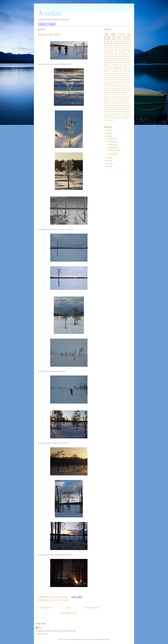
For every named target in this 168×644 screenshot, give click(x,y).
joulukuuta (112, 139)
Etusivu (42, 24)
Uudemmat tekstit (46, 608)
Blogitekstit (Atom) (71, 613)
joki (105, 39)
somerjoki (109, 63)
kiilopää (128, 56)
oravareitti (107, 92)
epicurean (89, 639)
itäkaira (125, 71)
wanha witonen (108, 118)
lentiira (126, 84)
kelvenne (125, 78)
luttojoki (116, 58)
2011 (127, 63)
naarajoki (125, 58)
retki (56, 600)
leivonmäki (109, 84)
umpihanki (65, 600)
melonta (121, 34)
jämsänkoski (127, 73)
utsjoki (126, 114)
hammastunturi (108, 52)
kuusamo (116, 45)
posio (129, 97)
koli (127, 80)
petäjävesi (115, 97)
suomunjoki (114, 107)
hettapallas (123, 52)
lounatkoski (125, 86)
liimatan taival (114, 86)
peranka (125, 95)
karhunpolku (117, 78)
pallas (116, 50)
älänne (111, 120)
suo (59, 600)
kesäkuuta (112, 148)
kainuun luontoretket (113, 75)
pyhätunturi (127, 99)
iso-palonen (115, 71)
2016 (108, 43)
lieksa (125, 45)
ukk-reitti (109, 114)
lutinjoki (106, 88)
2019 (128, 39)
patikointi (107, 37)
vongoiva (118, 116)
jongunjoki (125, 54)
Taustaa (51, 24)
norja (119, 90)
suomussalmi (124, 107)
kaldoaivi (125, 75)
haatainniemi (116, 67)
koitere (114, 80)
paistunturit (115, 92)
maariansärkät (114, 88)
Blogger (107, 639)
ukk (126, 43)
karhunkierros (108, 56)
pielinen (122, 97)
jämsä (119, 73)
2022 (108, 130)
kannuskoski (107, 78)
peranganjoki (116, 95)
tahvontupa (107, 109)
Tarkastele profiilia (42, 634)
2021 (122, 48)
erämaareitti (107, 67)
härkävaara (120, 69)
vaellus (114, 39)
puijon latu (121, 37)
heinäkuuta (112, 145)
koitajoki (109, 50)
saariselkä (125, 50)
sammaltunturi (124, 103)
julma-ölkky (107, 73)
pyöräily (116, 60)
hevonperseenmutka (109, 69)
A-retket (50, 13)
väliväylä (126, 116)
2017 (122, 39)
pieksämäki (107, 60)
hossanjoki (107, 54)
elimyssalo (125, 65)
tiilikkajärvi (121, 112)
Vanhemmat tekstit (92, 608)
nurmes (126, 90)
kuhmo (108, 58)
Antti (40, 628)
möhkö (113, 90)
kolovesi (106, 82)
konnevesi (113, 82)
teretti (115, 112)
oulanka (106, 48)
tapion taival (107, 112)
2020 (47, 600)
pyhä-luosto (119, 99)
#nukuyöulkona (119, 63)
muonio (106, 90)
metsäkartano (124, 88)
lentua (105, 86)
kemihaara (107, 80)
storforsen (121, 105)
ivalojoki (116, 54)
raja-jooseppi (124, 101)
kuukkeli (128, 82)
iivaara (106, 71)
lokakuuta (111, 142)
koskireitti (121, 82)
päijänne (108, 101)
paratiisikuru (124, 92)
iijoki (127, 69)
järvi (121, 43)
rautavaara (115, 48)
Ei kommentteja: (63, 597)
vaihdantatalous (108, 116)
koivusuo (121, 80)
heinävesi (125, 67)
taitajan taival (116, 109)
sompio (114, 105)
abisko (106, 65)
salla (129, 60)
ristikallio (106, 103)
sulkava (128, 105)
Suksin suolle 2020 (49, 34)
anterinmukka (115, 65)
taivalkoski (125, 109)
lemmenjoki (118, 84)
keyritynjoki (119, 56)
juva (114, 73)
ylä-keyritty (118, 118)
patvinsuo (106, 95)
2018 (128, 41)
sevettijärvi (107, 105)
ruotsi (123, 60)
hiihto (52, 600)
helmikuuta (112, 154)
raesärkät (116, 101)
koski (115, 43)
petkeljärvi (107, 97)
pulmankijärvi (109, 99)
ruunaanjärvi (114, 103)
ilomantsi (107, 45)
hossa (128, 48)
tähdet (128, 112)
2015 (122, 41)
